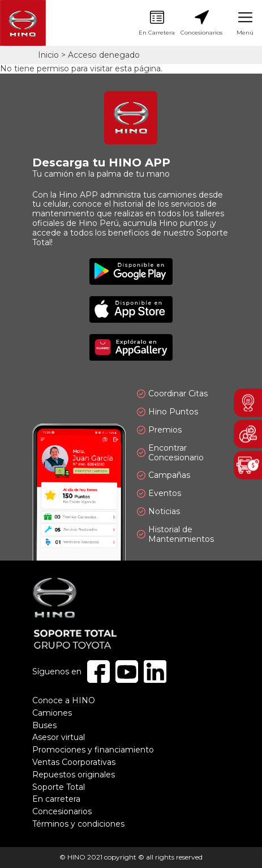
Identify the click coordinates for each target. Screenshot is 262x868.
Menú (245, 23)
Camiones (52, 713)
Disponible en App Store (131, 309)
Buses (44, 725)
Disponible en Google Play (131, 271)
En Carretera (157, 23)
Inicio (48, 55)
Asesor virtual (59, 737)
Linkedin (155, 672)
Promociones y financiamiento (93, 750)
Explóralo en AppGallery (131, 347)
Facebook (98, 672)
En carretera (56, 799)
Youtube (127, 672)
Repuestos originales (74, 775)
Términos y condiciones (78, 824)
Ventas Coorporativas (74, 762)
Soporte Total (59, 787)
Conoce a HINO (64, 700)
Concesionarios (201, 23)
